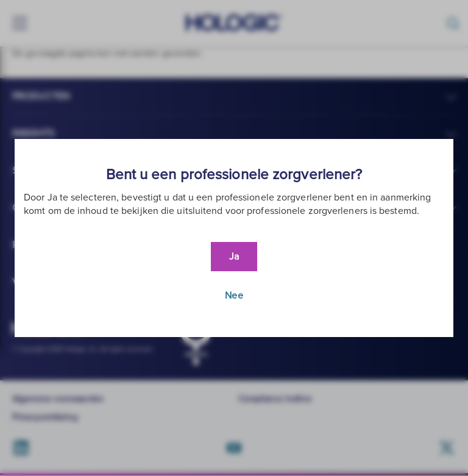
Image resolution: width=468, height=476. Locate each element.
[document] (234, 238)
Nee (234, 296)
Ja (234, 257)
